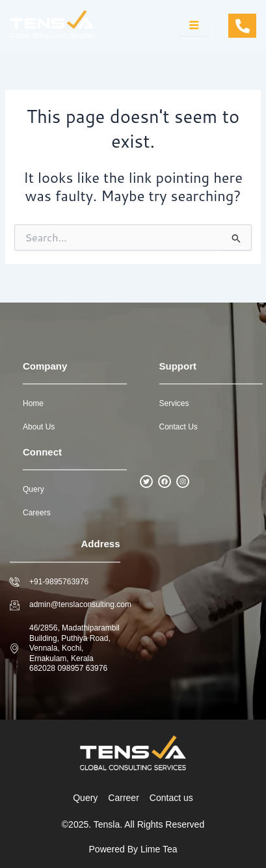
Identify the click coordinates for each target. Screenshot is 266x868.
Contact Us (179, 427)
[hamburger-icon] (194, 26)
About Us (39, 427)
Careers (37, 513)
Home (33, 403)
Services (174, 403)
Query (33, 489)
